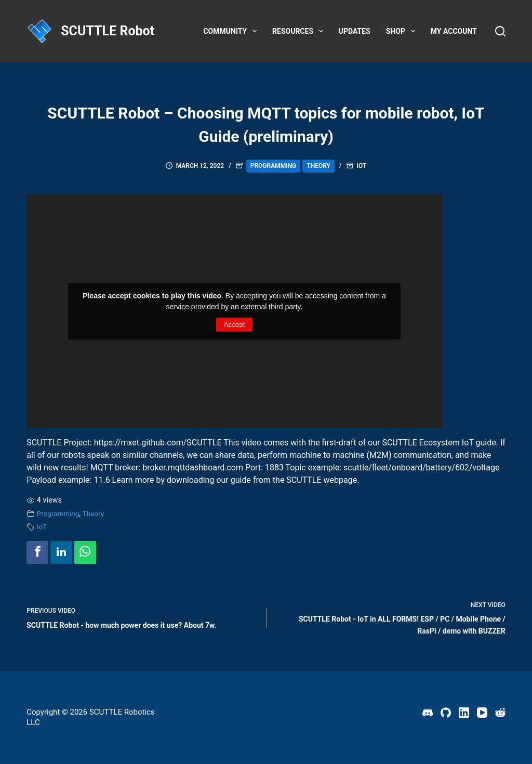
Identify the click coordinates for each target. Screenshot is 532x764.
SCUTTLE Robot (108, 31)
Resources (300, 31)
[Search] (500, 31)
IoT (362, 166)
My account (454, 31)
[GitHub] (446, 713)
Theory (318, 166)
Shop (403, 31)
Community (232, 31)
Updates (355, 31)
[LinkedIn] (464, 713)
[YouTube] (482, 713)
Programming (274, 166)
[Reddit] (500, 713)
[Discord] (428, 713)
